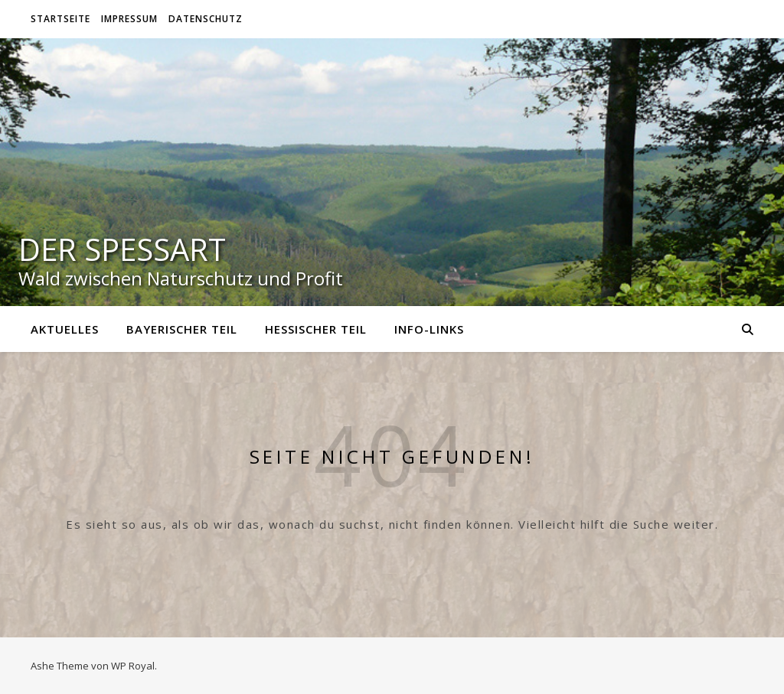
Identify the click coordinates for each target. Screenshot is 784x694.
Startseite (60, 19)
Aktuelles (65, 329)
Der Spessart (122, 249)
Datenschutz (206, 19)
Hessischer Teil (316, 329)
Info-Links (429, 329)
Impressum (129, 19)
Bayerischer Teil (182, 329)
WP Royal (133, 666)
